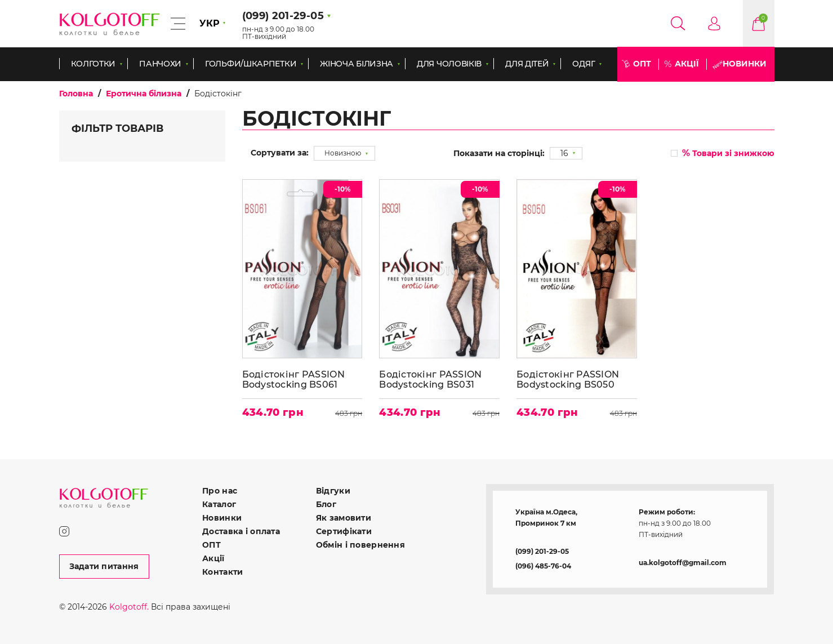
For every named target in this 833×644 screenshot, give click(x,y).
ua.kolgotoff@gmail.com (683, 563)
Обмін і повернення (360, 545)
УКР (210, 23)
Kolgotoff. (129, 607)
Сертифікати (344, 531)
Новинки (745, 64)
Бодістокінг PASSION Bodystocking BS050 (568, 379)
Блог (326, 504)
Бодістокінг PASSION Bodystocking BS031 (430, 379)
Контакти (222, 572)
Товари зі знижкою (728, 153)
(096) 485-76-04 (543, 566)
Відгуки (333, 491)
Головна (76, 94)
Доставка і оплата (241, 531)
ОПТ (642, 64)
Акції (687, 64)
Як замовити (344, 518)
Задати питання (104, 566)
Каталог (219, 504)
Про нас (220, 491)
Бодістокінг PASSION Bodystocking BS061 (293, 379)
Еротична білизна (144, 94)
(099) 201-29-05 (542, 551)
